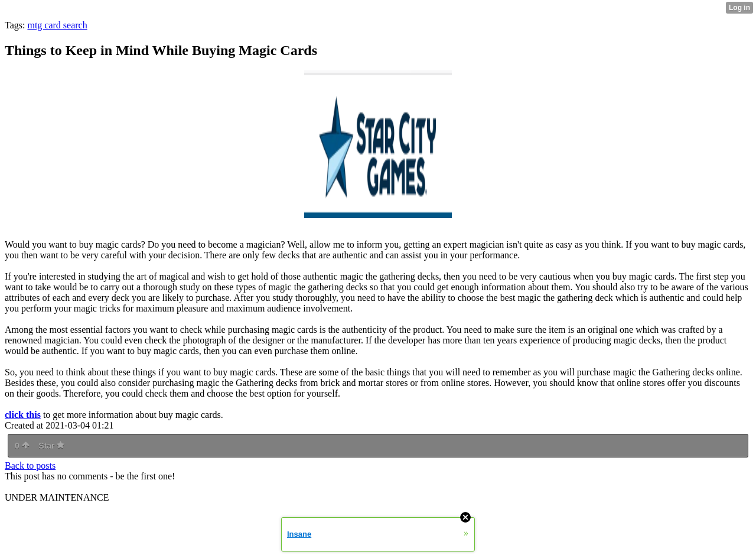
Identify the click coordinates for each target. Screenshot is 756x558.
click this (23, 415)
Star (51, 446)
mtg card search (57, 25)
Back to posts (30, 465)
